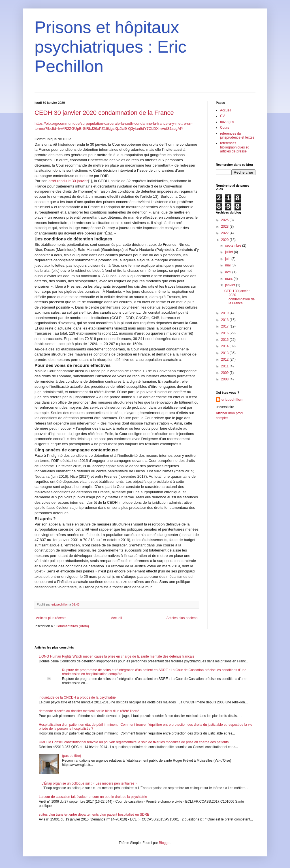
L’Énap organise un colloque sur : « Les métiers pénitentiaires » (89, 783)
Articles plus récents (51, 618)
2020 (225, 240)
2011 (225, 366)
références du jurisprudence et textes (237, 135)
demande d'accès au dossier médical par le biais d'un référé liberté (89, 711)
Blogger (165, 843)
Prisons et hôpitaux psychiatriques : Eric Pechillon (111, 47)
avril (229, 272)
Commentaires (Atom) (72, 626)
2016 (225, 333)
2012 (225, 359)
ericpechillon (232, 400)
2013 (225, 353)
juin (228, 259)
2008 (225, 379)
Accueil (117, 618)
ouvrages (227, 122)
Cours (225, 128)
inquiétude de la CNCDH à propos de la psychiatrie (77, 697)
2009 (225, 373)
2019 (225, 313)
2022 (225, 233)
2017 (225, 326)
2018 (225, 320)
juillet (230, 252)
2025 (225, 220)
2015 (225, 340)
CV (222, 116)
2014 (225, 346)
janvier (231, 285)
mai (228, 265)
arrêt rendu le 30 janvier (68, 181)
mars (229, 279)
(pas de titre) (72, 756)
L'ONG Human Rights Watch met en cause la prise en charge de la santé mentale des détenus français (117, 656)
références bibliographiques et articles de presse (234, 147)
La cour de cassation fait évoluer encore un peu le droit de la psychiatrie (93, 797)
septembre (234, 245)
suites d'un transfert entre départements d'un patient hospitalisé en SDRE (94, 815)
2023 (225, 227)
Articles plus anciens (182, 618)
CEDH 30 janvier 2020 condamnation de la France (104, 113)
